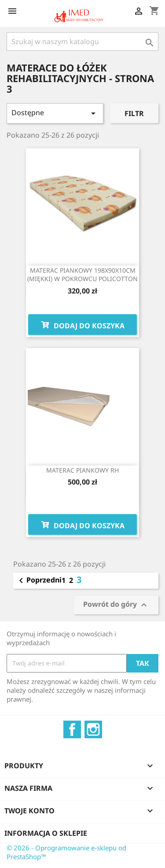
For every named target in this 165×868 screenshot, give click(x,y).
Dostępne (55, 113)
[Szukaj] (82, 41)
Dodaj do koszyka (82, 325)
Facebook (72, 729)
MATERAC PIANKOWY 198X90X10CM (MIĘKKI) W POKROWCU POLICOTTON (82, 275)
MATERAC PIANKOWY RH (82, 470)
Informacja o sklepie (46, 833)
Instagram (93, 729)
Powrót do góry (116, 605)
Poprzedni (39, 581)
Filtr (134, 113)
